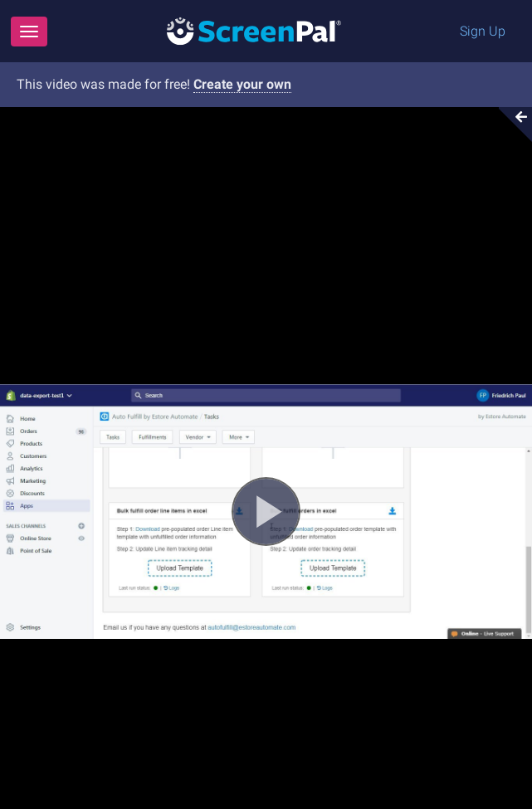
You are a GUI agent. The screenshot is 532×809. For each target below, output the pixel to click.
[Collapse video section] (510, 124)
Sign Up (483, 31)
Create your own (242, 84)
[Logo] (254, 30)
